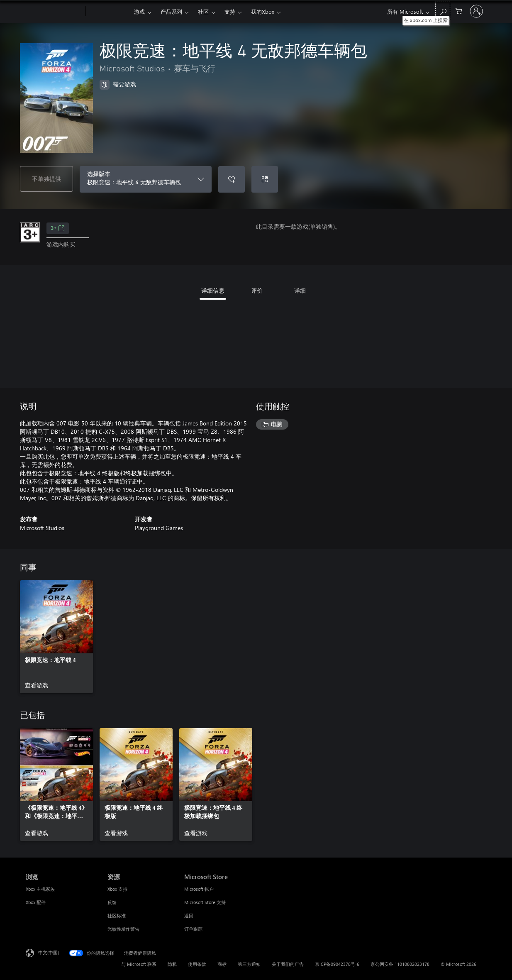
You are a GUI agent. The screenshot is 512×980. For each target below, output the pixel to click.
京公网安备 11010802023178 (400, 964)
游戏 (139, 11)
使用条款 (197, 964)
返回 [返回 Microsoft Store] (189, 915)
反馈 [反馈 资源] (112, 902)
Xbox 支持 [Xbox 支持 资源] (117, 889)
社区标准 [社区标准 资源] (117, 915)
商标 (222, 964)
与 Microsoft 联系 (139, 964)
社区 (203, 11)
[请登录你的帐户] (476, 11)
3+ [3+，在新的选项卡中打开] (58, 228)
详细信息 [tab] (213, 290)
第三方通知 (249, 964)
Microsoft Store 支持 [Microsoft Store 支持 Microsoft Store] (205, 902)
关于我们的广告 (288, 964)
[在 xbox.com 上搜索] (443, 11)
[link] (56, 637)
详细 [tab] (300, 290)
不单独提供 (46, 179)
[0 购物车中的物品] (459, 11)
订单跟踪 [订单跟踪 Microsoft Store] (193, 929)
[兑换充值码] (265, 179)
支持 (230, 11)
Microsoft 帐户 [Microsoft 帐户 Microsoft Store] (199, 889)
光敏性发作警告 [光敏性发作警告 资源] (123, 929)
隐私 (172, 964)
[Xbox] (109, 12)
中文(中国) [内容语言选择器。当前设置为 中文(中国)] (49, 952)
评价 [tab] (257, 290)
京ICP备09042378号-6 (337, 964)
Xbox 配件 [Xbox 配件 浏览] (36, 902)
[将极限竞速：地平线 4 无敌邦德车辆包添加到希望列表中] (232, 179)
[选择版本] (146, 179)
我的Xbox (263, 11)
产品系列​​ (171, 11)
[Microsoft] (54, 12)
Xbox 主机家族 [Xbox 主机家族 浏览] (40, 889)
